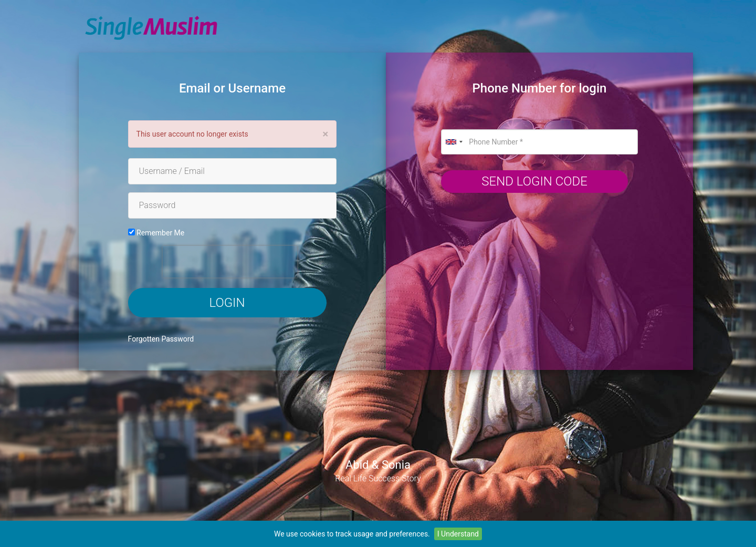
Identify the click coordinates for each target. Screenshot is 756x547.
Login (227, 303)
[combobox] (454, 142)
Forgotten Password (161, 339)
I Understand (458, 534)
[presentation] (230, 262)
